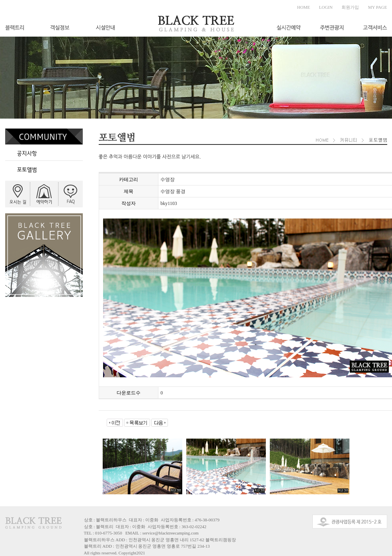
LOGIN (326, 7)
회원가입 (350, 7)
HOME (304, 7)
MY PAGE (378, 7)
